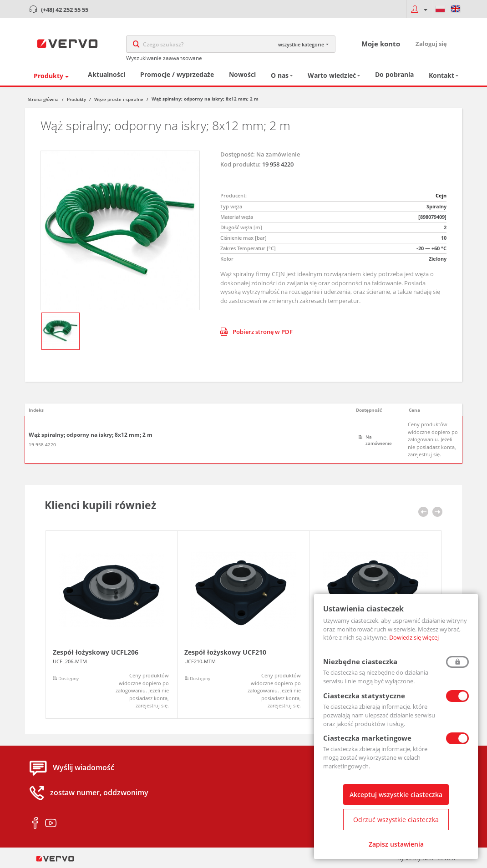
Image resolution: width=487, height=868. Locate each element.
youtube (51, 823)
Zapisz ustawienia (396, 844)
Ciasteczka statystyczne (364, 696)
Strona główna (43, 99)
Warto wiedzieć (332, 75)
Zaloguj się (431, 44)
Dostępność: (238, 154)
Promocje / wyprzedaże (177, 74)
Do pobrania (394, 74)
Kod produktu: (241, 164)
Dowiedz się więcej (414, 637)
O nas (280, 75)
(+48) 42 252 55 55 (65, 10)
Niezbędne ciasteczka (360, 661)
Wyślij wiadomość (84, 768)
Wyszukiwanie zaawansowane (164, 58)
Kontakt (441, 75)
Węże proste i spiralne (119, 99)
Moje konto (381, 44)
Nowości (242, 74)
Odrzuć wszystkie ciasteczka (396, 820)
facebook (35, 823)
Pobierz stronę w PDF (256, 332)
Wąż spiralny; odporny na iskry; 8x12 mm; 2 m (91, 435)
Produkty (48, 76)
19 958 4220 (42, 444)
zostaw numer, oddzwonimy (99, 793)
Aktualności (107, 74)
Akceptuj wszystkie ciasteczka (396, 795)
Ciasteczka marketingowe (367, 738)
